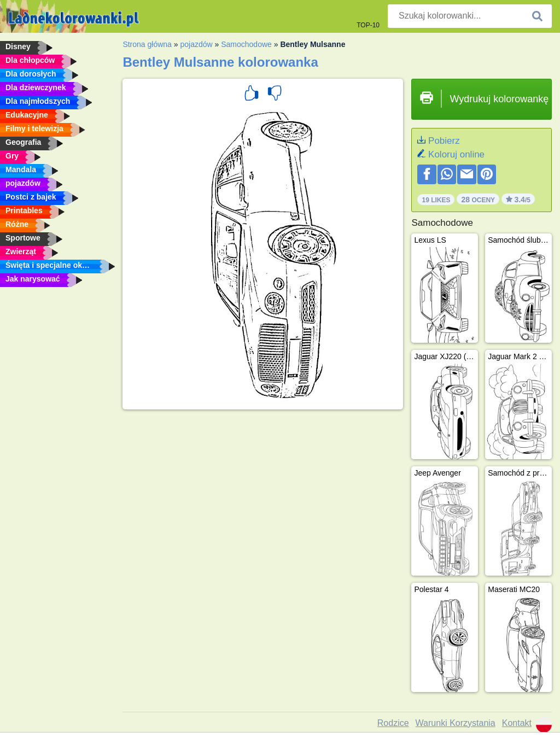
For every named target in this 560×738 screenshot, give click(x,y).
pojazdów (196, 44)
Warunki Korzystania (456, 723)
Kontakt (517, 723)
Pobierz (444, 141)
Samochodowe (246, 44)
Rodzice (393, 723)
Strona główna (147, 44)
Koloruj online (456, 154)
